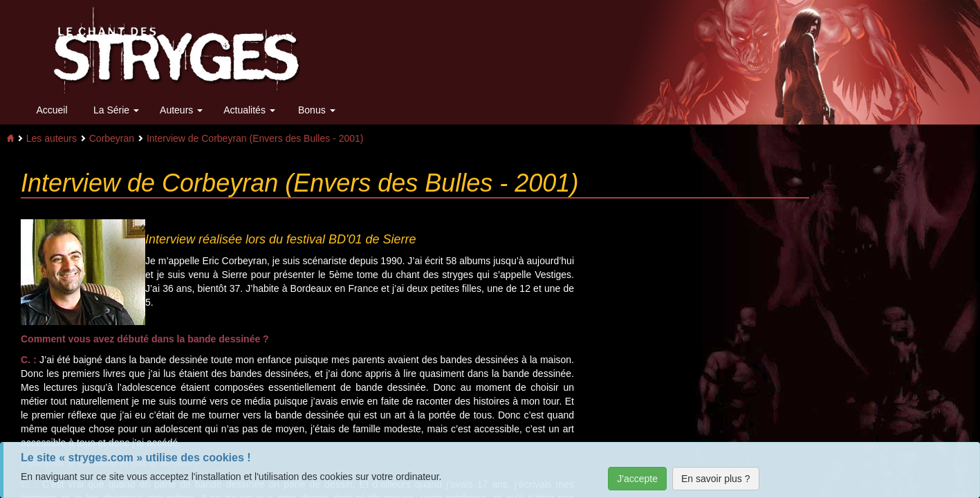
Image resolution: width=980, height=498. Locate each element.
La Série (116, 110)
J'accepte (637, 479)
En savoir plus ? (716, 479)
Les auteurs (52, 138)
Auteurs (181, 110)
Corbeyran (112, 138)
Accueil (52, 110)
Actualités (249, 110)
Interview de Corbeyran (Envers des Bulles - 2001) (255, 138)
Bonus (317, 110)
